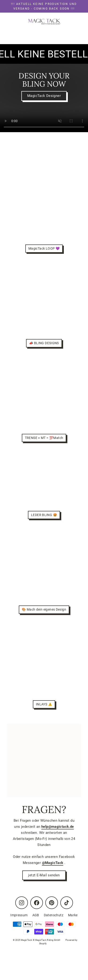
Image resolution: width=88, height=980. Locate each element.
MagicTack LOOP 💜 (44, 248)
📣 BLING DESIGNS (44, 343)
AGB (36, 915)
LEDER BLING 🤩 (44, 515)
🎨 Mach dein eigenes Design (44, 609)
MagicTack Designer (44, 96)
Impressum (19, 915)
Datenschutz (54, 915)
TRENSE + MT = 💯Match (44, 438)
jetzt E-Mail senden (44, 875)
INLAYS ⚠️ (44, 704)
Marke (73, 915)
